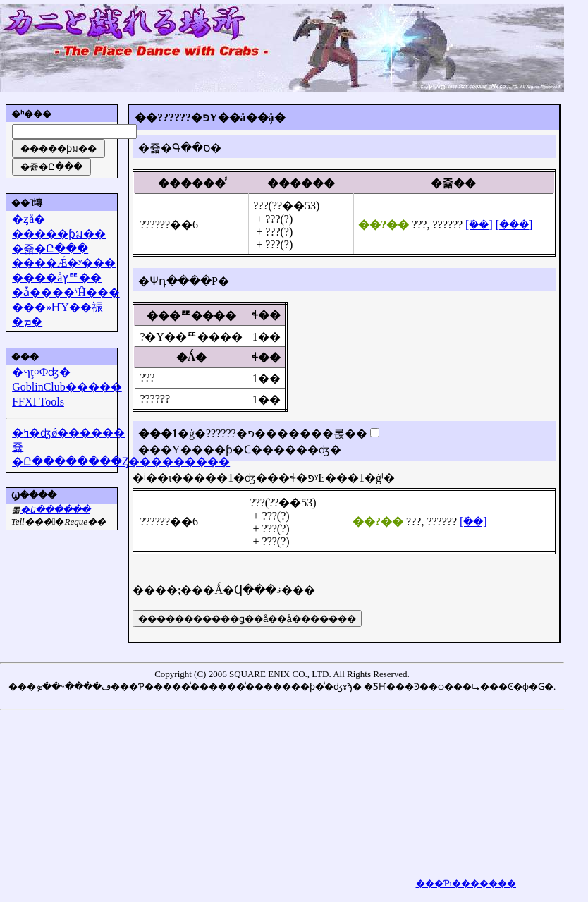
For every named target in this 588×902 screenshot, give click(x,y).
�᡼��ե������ (55, 510)
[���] (514, 225)
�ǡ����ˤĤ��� (66, 292)
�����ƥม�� (59, 234)
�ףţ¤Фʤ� (41, 372)
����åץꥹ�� (57, 278)
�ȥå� (29, 219)
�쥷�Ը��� (50, 249)
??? (419, 225)
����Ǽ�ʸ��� (64, 263)
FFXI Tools (38, 402)
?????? (155, 225)
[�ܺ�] (479, 225)
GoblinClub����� (67, 387)
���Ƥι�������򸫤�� (466, 883)
